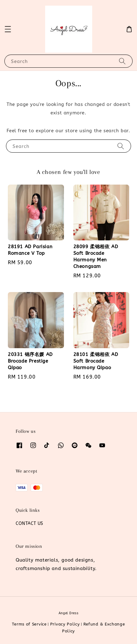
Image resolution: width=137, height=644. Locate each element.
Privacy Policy (65, 624)
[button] (8, 29)
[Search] (122, 61)
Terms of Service (29, 624)
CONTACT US (29, 524)
